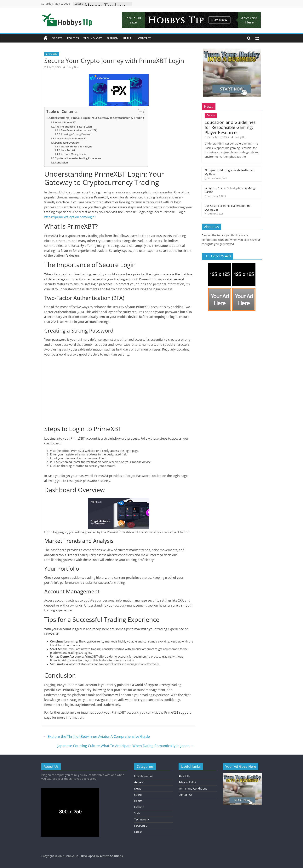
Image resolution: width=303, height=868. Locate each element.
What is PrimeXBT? (66, 122)
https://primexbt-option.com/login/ (70, 217)
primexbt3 (52, 54)
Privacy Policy (187, 782)
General (211, 115)
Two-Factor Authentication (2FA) (79, 130)
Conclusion (61, 163)
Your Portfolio (69, 150)
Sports (57, 38)
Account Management (74, 154)
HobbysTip (72, 856)
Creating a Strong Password (77, 134)
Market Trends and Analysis (77, 147)
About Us (184, 776)
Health (128, 38)
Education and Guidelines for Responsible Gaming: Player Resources (230, 127)
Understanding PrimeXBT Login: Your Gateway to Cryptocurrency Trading (97, 118)
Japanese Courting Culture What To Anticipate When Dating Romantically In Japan (126, 746)
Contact (144, 38)
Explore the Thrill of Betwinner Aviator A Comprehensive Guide (97, 736)
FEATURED (141, 826)
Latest (138, 832)
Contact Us (186, 795)
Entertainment (143, 776)
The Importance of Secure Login (73, 127)
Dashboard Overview (67, 143)
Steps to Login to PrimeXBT (71, 138)
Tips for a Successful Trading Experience (78, 158)
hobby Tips (72, 67)
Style (137, 813)
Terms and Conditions (193, 788)
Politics (73, 38)
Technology (93, 38)
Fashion (112, 38)
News (138, 788)
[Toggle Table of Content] (140, 112)
